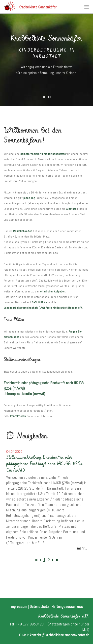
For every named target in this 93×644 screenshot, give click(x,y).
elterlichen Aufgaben (53, 291)
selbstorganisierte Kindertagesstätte (43, 154)
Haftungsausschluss (67, 607)
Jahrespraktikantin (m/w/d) (24, 394)
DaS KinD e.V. (40, 302)
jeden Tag (29, 198)
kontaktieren (18, 416)
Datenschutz (39, 607)
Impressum (19, 607)
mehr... (82, 548)
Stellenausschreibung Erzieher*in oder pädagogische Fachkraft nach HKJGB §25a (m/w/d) (44, 464)
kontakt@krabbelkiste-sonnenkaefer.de (60, 635)
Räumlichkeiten (23, 231)
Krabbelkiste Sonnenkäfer (30, 6)
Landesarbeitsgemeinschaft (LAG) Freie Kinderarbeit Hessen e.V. (43, 308)
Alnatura (71, 209)
